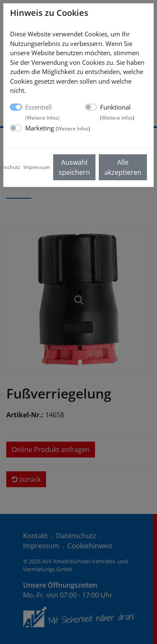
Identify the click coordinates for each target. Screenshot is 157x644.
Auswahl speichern (74, 167)
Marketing (58, 128)
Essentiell (42, 112)
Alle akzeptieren (123, 167)
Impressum (37, 167)
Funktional (117, 112)
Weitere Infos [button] (42, 118)
